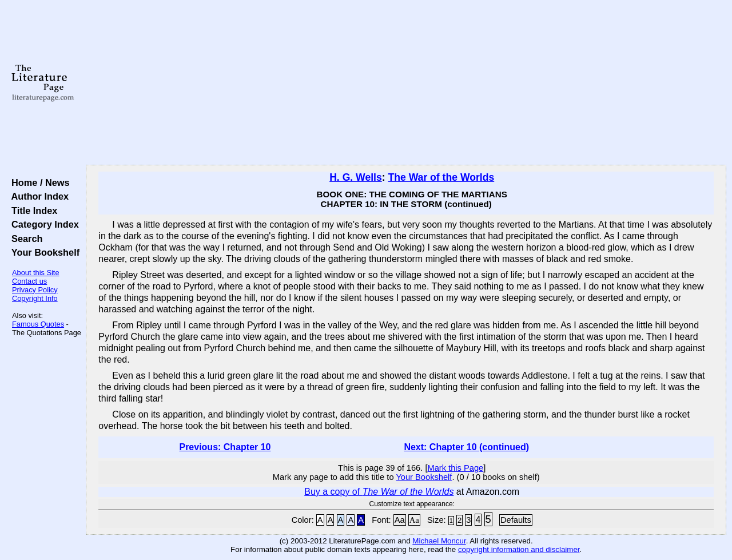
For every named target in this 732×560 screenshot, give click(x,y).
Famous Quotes (38, 324)
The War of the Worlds (441, 177)
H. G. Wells (356, 177)
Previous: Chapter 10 (225, 447)
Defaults (516, 520)
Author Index (37, 196)
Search (24, 239)
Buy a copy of (379, 492)
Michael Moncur (439, 541)
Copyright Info (35, 298)
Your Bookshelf (43, 252)
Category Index (43, 224)
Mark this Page (455, 468)
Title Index (32, 211)
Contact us (29, 281)
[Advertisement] (406, 83)
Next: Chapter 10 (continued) (466, 447)
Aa (400, 520)
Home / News (38, 182)
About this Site (36, 273)
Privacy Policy (35, 290)
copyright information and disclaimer (519, 549)
